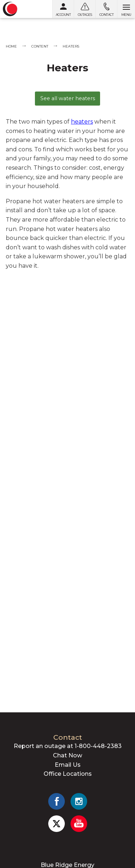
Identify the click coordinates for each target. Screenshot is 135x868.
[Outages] (85, 9)
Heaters (71, 46)
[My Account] (63, 9)
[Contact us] (106, 9)
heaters (82, 122)
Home (11, 46)
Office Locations (68, 774)
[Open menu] (126, 9)
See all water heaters (68, 98)
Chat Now (67, 755)
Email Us (68, 765)
